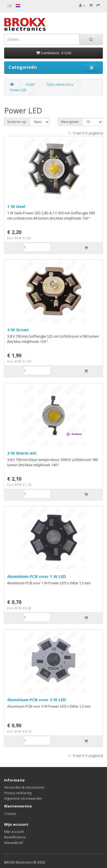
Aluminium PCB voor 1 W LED (37, 576)
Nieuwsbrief (14, 843)
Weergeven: (70, 122)
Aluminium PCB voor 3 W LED (37, 700)
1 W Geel (16, 206)
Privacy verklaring (18, 793)
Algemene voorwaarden (23, 798)
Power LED (18, 90)
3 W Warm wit (22, 453)
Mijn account (14, 832)
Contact (10, 814)
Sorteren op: (17, 122)
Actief (30, 84)
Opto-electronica (60, 84)
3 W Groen (18, 330)
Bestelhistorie (15, 837)
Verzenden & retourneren (24, 787)
